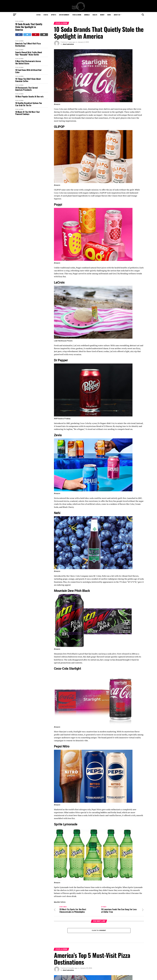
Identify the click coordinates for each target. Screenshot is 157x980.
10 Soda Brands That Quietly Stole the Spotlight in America (29, 27)
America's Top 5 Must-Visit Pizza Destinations (28, 45)
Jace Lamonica (68, 44)
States (46, 15)
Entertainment (64, 15)
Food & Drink (77, 15)
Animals (87, 15)
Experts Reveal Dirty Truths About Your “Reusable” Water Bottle (29, 53)
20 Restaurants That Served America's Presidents (26, 89)
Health (95, 15)
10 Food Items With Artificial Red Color (28, 71)
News (109, 15)
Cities (38, 15)
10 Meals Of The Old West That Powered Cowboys (27, 113)
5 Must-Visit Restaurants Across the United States (28, 62)
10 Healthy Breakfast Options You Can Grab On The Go (29, 104)
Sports (54, 15)
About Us (117, 15)
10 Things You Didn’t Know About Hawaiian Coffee (28, 80)
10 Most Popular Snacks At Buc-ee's (29, 97)
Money (102, 15)
